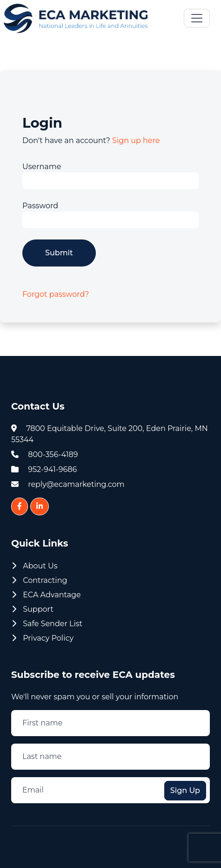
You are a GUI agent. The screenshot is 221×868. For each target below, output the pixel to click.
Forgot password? (56, 294)
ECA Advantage (46, 595)
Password (40, 206)
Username (42, 167)
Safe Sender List (47, 624)
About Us (34, 566)
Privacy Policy (43, 638)
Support (33, 609)
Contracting (39, 580)
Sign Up (185, 790)
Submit (59, 253)
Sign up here (136, 140)
